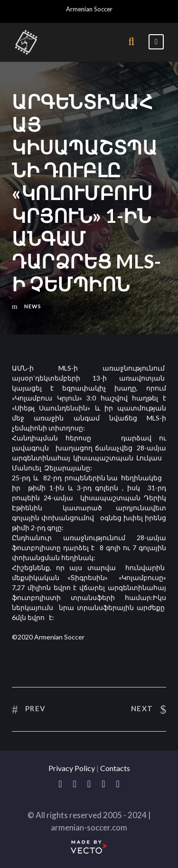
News (33, 306)
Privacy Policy (72, 768)
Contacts (115, 768)
